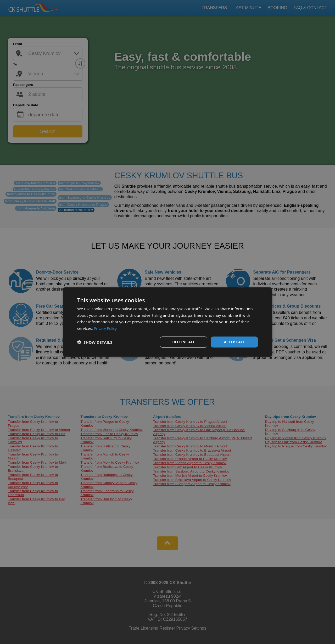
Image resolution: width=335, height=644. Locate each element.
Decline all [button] (183, 342)
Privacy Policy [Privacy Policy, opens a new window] (106, 328)
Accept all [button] (234, 342)
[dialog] (167, 322)
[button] (95, 342)
